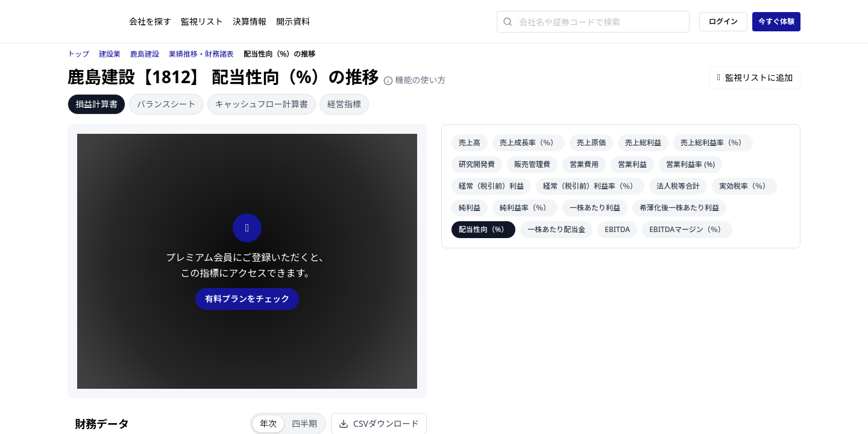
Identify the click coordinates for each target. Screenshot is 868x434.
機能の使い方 (415, 80)
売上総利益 (643, 143)
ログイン (723, 21)
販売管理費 (532, 164)
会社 (150, 21)
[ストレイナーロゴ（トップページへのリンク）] (98, 22)
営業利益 (632, 164)
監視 (202, 21)
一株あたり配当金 (556, 229)
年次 (268, 423)
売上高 (470, 143)
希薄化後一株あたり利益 (679, 208)
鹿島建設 (145, 54)
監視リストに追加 (755, 77)
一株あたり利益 (595, 208)
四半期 (304, 423)
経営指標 (344, 104)
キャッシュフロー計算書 (262, 104)
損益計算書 (96, 104)
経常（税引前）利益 (491, 186)
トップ (78, 54)
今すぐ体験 (776, 21)
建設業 (110, 54)
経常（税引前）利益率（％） (590, 186)
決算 (250, 21)
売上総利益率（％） (713, 143)
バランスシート (166, 104)
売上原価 (591, 143)
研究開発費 (477, 164)
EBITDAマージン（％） (687, 229)
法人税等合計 (678, 186)
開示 (293, 21)
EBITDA (617, 229)
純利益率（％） (525, 208)
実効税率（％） (744, 186)
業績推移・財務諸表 (201, 54)
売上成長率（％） (529, 143)
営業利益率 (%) (690, 164)
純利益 (470, 208)
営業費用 (584, 164)
